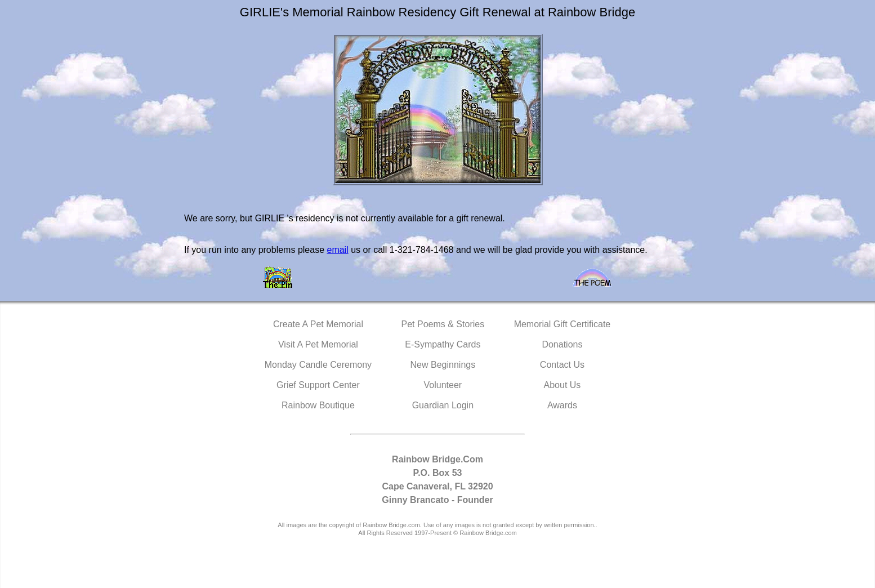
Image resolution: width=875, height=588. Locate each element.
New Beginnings (443, 365)
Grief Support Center (318, 385)
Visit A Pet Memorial (318, 344)
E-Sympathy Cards (443, 344)
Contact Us (562, 365)
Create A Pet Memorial (318, 324)
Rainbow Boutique (318, 405)
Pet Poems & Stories (443, 324)
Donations (562, 344)
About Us (562, 385)
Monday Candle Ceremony (318, 365)
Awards (562, 405)
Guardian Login (443, 405)
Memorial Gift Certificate (562, 324)
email (337, 250)
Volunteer (443, 385)
